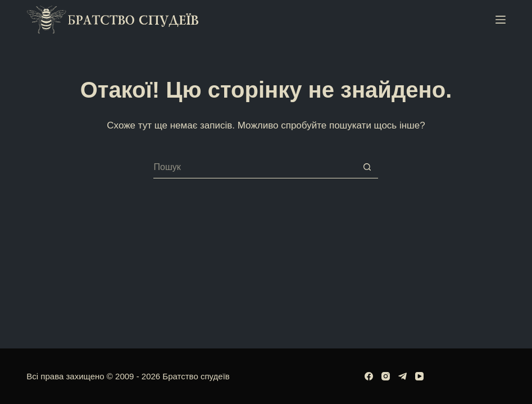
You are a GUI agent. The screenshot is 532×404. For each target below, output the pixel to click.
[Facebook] (369, 376)
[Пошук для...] (254, 167)
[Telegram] (403, 376)
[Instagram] (386, 376)
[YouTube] (419, 376)
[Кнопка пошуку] (367, 167)
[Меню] (501, 20)
